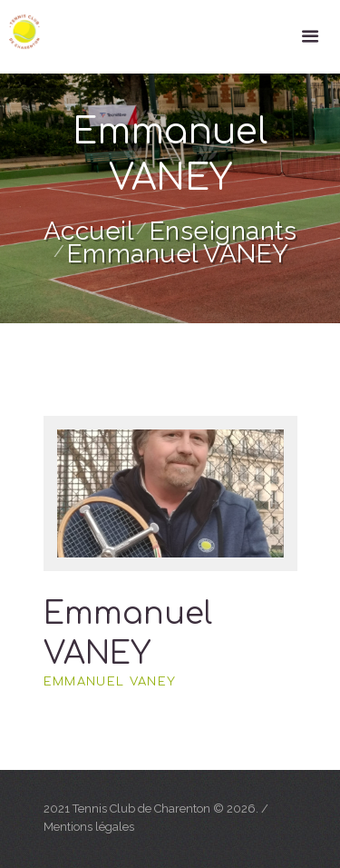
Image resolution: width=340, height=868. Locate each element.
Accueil (89, 231)
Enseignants (223, 231)
